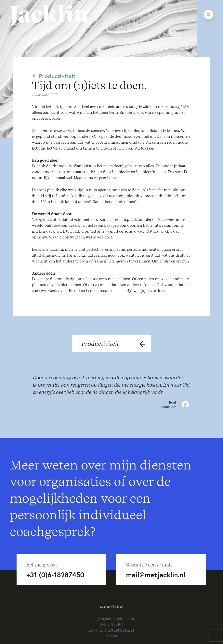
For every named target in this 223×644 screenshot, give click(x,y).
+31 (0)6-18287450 (55, 575)
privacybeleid (112, 606)
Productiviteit (57, 76)
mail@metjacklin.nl (156, 575)
